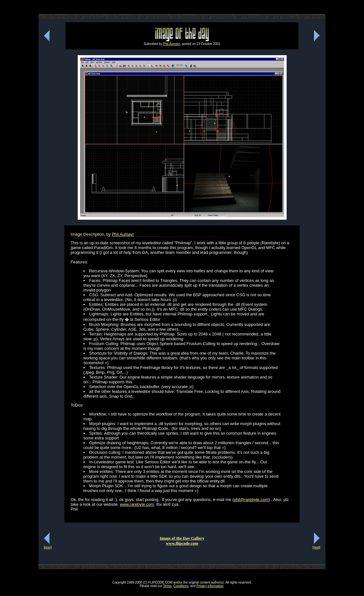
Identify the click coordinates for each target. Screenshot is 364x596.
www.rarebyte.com (137, 504)
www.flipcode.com (182, 543)
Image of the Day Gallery (182, 538)
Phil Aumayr (171, 44)
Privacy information (210, 586)
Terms (167, 586)
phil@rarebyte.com (251, 500)
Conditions (181, 586)
